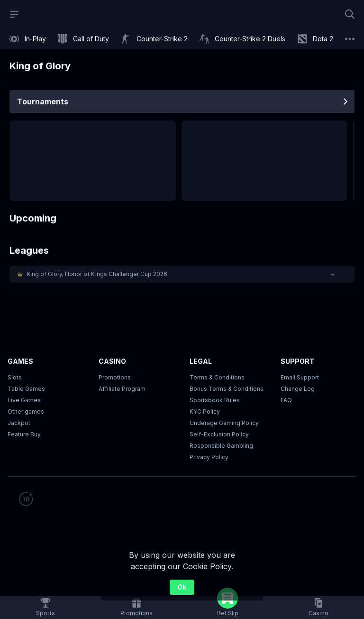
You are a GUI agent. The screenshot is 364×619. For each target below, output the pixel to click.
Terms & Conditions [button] (217, 377)
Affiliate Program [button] (122, 389)
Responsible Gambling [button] (221, 446)
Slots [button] (15, 377)
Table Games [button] (26, 389)
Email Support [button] (300, 377)
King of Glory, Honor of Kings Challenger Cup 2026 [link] (97, 274)
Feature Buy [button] (24, 434)
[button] (182, 274)
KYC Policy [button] (205, 411)
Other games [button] (26, 411)
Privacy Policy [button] (209, 457)
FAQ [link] (286, 400)
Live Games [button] (24, 400)
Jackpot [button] (19, 423)
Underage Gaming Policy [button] (224, 423)
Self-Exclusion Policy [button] (219, 434)
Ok (182, 587)
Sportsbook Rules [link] (215, 400)
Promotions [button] (115, 377)
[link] (28, 39)
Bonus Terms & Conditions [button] (227, 389)
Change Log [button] (298, 389)
